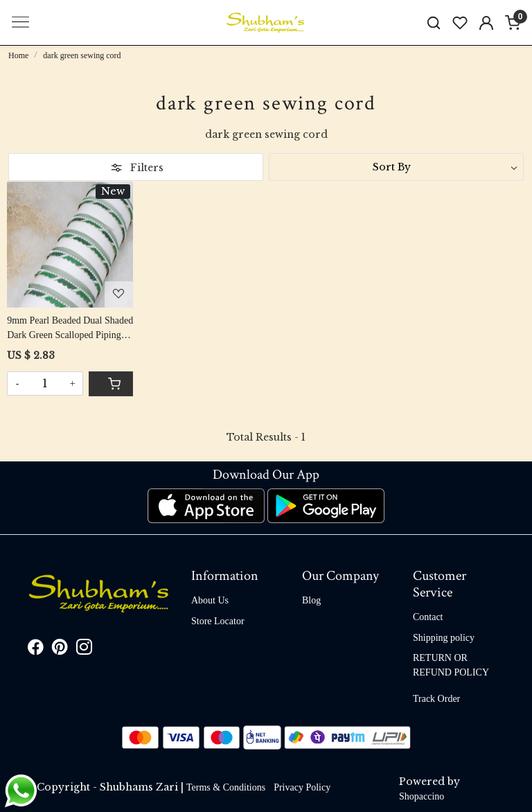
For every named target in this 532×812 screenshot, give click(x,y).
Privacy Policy (302, 787)
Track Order (436, 699)
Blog (311, 600)
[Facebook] (36, 650)
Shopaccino (422, 796)
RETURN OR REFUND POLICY (451, 665)
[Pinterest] (60, 650)
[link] (434, 23)
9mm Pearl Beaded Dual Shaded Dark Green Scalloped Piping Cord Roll (70, 329)
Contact (428, 617)
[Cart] (111, 384)
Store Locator (218, 621)
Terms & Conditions (226, 787)
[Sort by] (396, 167)
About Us (210, 600)
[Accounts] (486, 23)
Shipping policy (444, 638)
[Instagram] (84, 650)
